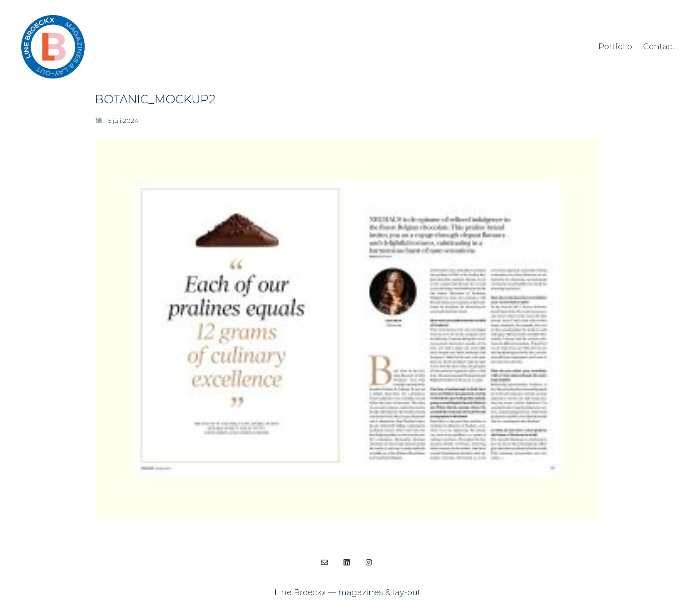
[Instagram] (369, 562)
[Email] (324, 562)
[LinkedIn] (347, 562)
